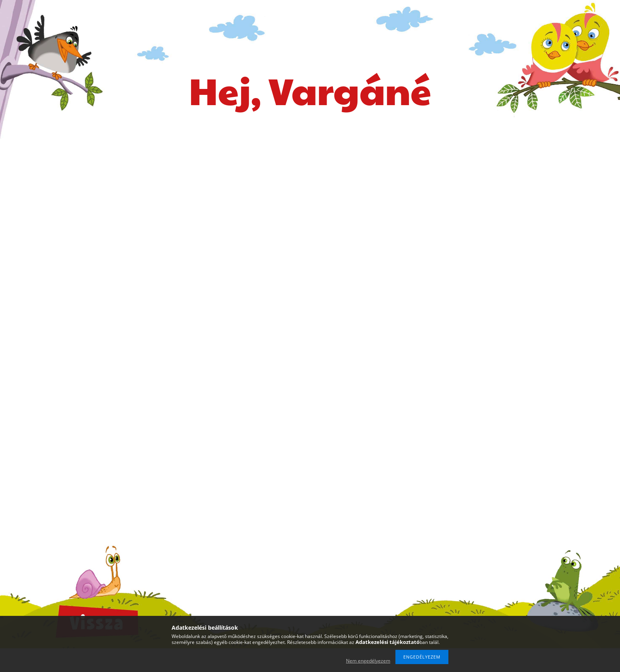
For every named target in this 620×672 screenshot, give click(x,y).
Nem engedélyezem (368, 661)
